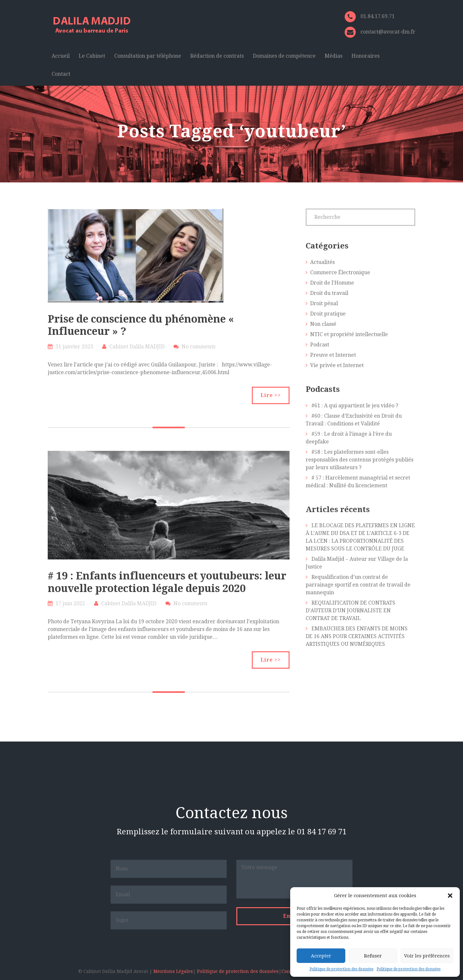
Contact (61, 74)
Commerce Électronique (340, 272)
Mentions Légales (173, 971)
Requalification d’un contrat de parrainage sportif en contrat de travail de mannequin (358, 585)
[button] (450, 896)
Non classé (323, 324)
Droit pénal (324, 303)
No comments (198, 347)
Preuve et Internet (333, 355)
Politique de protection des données (341, 969)
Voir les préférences (427, 956)
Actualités (322, 262)
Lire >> (271, 395)
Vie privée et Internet (337, 365)
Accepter (321, 956)
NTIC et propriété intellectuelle (349, 334)
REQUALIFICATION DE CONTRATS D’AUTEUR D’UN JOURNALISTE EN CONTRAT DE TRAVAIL (350, 611)
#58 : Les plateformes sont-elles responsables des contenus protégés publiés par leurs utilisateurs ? (360, 460)
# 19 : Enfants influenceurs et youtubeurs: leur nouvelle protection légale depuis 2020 (167, 582)
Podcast (320, 345)
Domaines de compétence (284, 56)
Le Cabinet (92, 56)
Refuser (373, 956)
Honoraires (365, 56)
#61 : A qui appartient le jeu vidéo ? (355, 406)
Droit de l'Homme (332, 283)
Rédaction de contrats (217, 56)
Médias (334, 56)
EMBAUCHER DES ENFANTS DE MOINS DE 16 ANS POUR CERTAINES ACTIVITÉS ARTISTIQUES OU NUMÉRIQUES (357, 636)
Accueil (61, 56)
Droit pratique (328, 314)
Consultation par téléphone (148, 56)
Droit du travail (329, 293)
